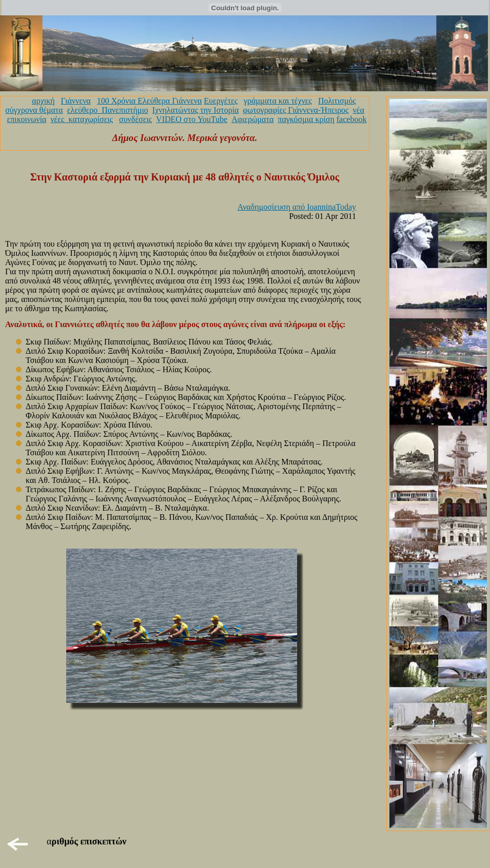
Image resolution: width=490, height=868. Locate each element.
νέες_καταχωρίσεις (82, 119)
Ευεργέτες (221, 101)
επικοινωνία (27, 119)
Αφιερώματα (252, 119)
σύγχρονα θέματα (34, 110)
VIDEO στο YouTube (192, 119)
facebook (352, 119)
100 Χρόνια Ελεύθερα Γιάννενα (150, 101)
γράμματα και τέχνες (278, 101)
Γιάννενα (76, 101)
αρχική (43, 101)
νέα (358, 110)
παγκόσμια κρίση (306, 119)
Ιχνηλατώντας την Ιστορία (196, 110)
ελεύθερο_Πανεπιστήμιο (108, 110)
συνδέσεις (135, 119)
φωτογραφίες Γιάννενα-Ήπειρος (296, 110)
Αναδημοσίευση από (297, 207)
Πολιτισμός (337, 101)
